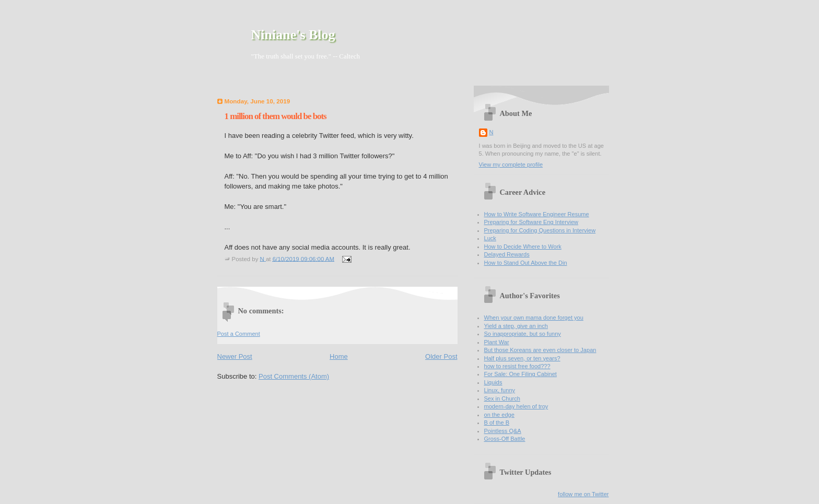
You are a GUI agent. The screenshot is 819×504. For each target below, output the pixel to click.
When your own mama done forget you (534, 318)
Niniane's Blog (293, 35)
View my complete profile (511, 165)
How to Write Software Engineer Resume (537, 214)
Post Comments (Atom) (294, 376)
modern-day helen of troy (516, 406)
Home (339, 356)
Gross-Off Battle (505, 439)
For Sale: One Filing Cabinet (520, 374)
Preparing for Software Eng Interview (531, 222)
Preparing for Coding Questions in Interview (540, 230)
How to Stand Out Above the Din (526, 263)
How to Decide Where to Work (523, 247)
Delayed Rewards (507, 254)
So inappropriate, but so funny (523, 334)
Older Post (441, 356)
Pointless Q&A (503, 431)
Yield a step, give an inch (516, 326)
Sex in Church (502, 398)
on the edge (499, 415)
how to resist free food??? (517, 366)
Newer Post (235, 356)
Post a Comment (239, 334)
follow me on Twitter (583, 494)
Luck (490, 238)
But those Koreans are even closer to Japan (540, 350)
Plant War (497, 342)
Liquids (493, 382)
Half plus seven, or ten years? (522, 358)
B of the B (497, 423)
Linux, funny (500, 390)
